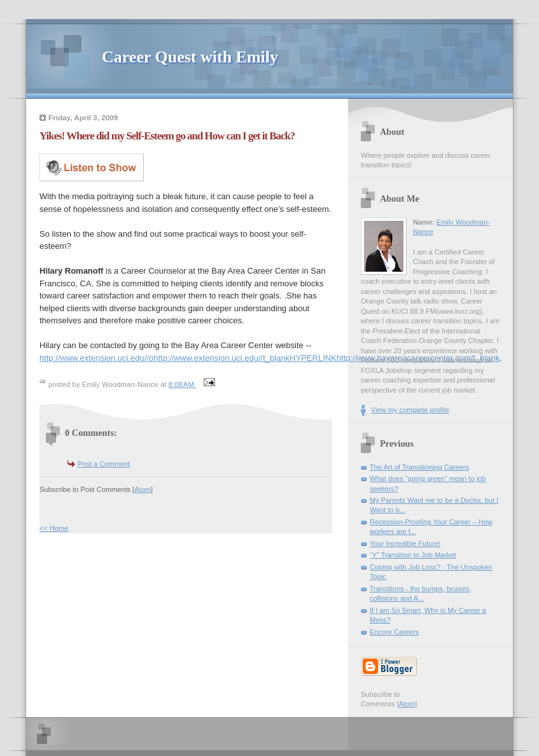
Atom (143, 489)
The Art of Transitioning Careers (419, 467)
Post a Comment (104, 464)
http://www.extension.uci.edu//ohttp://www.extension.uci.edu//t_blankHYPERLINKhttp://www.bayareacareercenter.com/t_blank (269, 358)
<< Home (54, 528)
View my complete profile (410, 410)
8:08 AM (183, 384)
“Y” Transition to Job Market (413, 555)
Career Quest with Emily (190, 57)
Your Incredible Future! (405, 543)
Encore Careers (394, 632)
